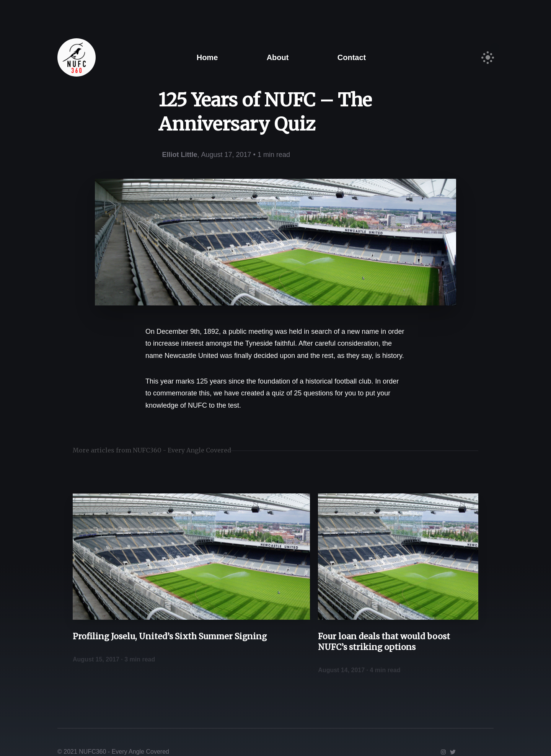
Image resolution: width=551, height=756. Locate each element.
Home (207, 57)
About (278, 57)
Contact (352, 57)
